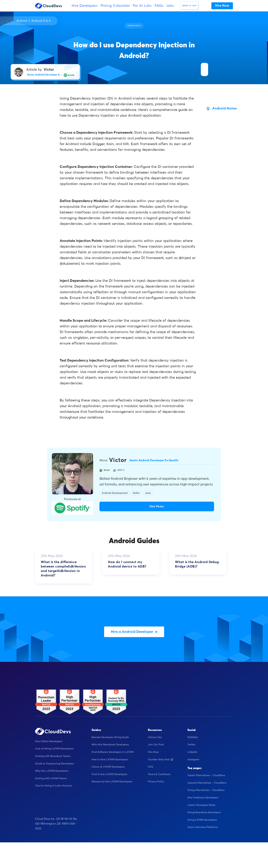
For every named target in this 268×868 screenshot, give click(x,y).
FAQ (150, 767)
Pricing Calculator (115, 6)
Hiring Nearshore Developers (204, 812)
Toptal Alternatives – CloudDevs (206, 775)
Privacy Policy (156, 782)
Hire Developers (85, 6)
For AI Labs (142, 6)
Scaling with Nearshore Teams (53, 756)
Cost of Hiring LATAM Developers (54, 749)
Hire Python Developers (49, 741)
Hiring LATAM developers (202, 820)
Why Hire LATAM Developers (52, 771)
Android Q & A (41, 21)
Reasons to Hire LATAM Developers (112, 782)
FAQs (159, 6)
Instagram (193, 760)
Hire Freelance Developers (203, 798)
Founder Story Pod (161, 760)
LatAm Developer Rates (201, 805)
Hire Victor (157, 506)
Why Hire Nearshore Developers (110, 745)
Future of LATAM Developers (108, 767)
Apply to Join (189, 6)
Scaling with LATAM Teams (51, 778)
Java (148, 493)
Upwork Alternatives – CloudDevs (207, 783)
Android (22, 21)
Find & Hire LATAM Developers (109, 774)
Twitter (191, 745)
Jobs (170, 6)
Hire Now (153, 752)
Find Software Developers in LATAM (113, 752)
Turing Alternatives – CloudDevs (206, 790)
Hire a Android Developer (134, 632)
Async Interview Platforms (203, 827)
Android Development (115, 493)
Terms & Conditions (159, 774)
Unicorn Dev (155, 737)
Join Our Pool (156, 745)
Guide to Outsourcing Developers (54, 764)
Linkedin (192, 752)
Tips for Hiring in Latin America (53, 786)
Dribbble (193, 737)
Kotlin (136, 493)
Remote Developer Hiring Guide (110, 737)
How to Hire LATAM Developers (110, 760)
